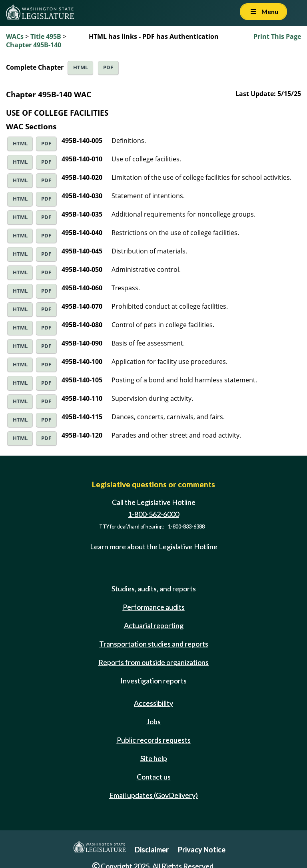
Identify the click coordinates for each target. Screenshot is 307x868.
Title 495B (46, 36)
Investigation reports (153, 681)
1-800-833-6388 (186, 527)
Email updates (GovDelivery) (153, 795)
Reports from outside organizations (153, 662)
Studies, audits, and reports (154, 589)
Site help (154, 758)
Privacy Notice (202, 850)
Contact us (154, 777)
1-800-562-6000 (153, 514)
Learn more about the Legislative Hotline (154, 547)
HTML (81, 67)
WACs (15, 36)
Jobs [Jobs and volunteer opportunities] (153, 721)
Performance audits (154, 607)
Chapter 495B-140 (34, 45)
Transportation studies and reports (154, 644)
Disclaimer (152, 850)
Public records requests (154, 740)
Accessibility (153, 703)
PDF (108, 67)
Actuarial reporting (154, 625)
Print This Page (277, 36)
